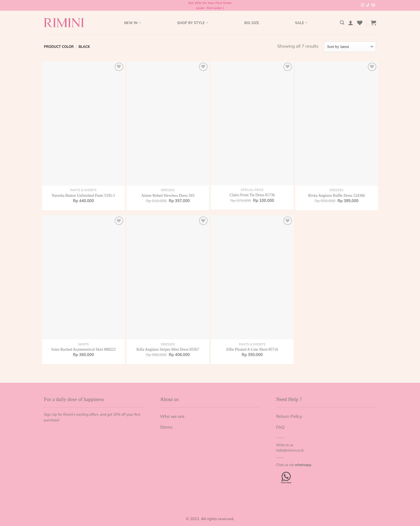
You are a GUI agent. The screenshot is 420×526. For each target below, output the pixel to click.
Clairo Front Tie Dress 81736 (252, 195)
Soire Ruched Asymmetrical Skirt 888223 (83, 349)
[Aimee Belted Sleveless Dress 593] (168, 123)
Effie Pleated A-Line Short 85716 (252, 349)
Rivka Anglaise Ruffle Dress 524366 (337, 195)
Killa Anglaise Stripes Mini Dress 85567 (168, 349)
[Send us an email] (373, 5)
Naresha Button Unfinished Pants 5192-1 (83, 195)
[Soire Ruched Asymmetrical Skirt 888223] (83, 277)
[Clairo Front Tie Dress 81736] (252, 123)
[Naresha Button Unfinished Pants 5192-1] (83, 123)
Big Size (252, 23)
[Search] (342, 23)
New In (132, 23)
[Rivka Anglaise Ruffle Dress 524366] (337, 123)
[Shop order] (350, 47)
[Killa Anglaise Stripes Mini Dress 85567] (168, 277)
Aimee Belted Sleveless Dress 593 (168, 195)
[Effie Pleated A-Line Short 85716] (252, 277)
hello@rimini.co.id (290, 450)
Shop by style (193, 23)
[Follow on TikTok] (368, 5)
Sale (301, 23)
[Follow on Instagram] (363, 5)
